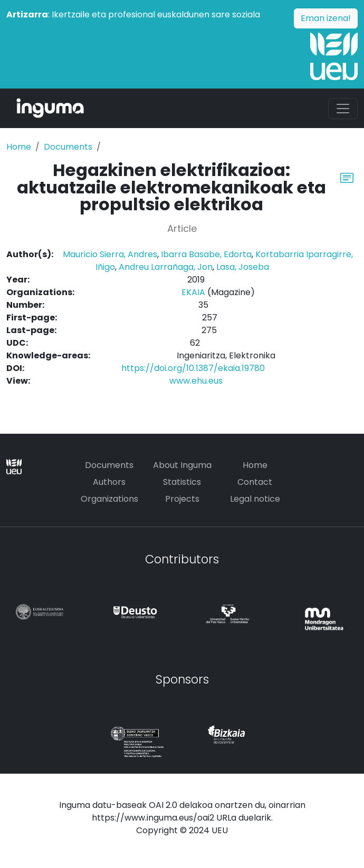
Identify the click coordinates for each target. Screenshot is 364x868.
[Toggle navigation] (343, 109)
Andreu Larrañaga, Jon (166, 267)
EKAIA (193, 292)
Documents (68, 147)
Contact (255, 482)
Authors (109, 482)
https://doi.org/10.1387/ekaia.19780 (193, 368)
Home (19, 147)
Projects (182, 499)
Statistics (182, 482)
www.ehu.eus (196, 381)
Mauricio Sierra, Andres (110, 254)
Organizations (109, 499)
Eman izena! (326, 18)
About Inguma (182, 465)
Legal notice (255, 499)
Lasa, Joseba (243, 267)
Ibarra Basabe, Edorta (206, 254)
